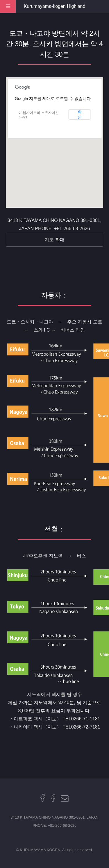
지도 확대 (54, 240)
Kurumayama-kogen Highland (55, 6)
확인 (80, 114)
